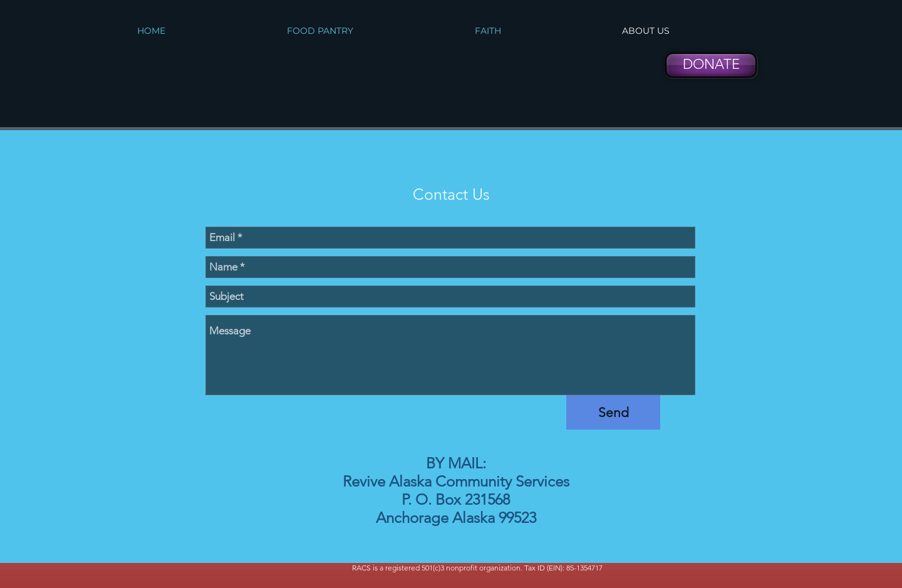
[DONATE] (711, 65)
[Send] (613, 412)
